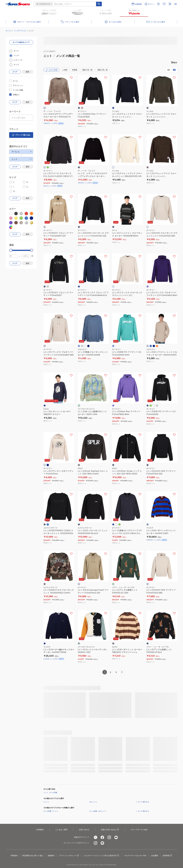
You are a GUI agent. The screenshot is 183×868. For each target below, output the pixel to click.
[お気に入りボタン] (71, 78)
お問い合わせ (84, 830)
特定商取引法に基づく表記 (33, 856)
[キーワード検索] (99, 4)
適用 (27, 72)
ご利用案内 (39, 830)
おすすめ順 (51, 70)
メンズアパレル (20, 31)
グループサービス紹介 (139, 830)
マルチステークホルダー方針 (135, 856)
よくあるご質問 (61, 830)
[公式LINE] (102, 843)
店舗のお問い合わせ (110, 830)
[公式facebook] (102, 837)
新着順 (75, 70)
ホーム (8, 31)
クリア (15, 72)
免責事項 (51, 856)
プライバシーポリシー (69, 856)
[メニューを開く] (176, 4)
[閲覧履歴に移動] (158, 4)
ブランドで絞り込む (21, 135)
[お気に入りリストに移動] (164, 4)
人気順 (65, 70)
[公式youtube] (116, 837)
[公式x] (96, 837)
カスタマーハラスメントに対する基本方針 (102, 856)
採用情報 (168, 856)
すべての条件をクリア (21, 42)
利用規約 (14, 856)
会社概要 (155, 856)
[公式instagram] (109, 837)
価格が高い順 (103, 70)
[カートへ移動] (170, 4)
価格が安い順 (87, 70)
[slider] (11, 250)
